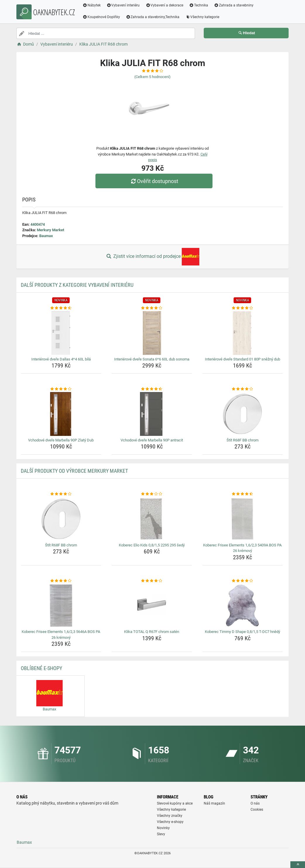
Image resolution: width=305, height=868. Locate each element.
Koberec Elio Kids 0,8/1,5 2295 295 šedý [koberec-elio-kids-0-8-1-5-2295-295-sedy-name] (152, 545)
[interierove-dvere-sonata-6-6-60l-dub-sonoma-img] (152, 333)
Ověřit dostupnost (154, 181)
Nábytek (92, 5)
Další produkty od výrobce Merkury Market (74, 471)
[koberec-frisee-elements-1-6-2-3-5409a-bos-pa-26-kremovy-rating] (243, 494)
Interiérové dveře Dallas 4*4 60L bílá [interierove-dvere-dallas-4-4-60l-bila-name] (61, 359)
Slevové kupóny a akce (175, 803)
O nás (255, 803)
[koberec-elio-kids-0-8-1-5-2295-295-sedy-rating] (152, 494)
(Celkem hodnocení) (152, 77)
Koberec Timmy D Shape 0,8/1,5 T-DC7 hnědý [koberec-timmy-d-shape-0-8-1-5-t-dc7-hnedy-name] (243, 632)
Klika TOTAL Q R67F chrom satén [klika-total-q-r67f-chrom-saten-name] (152, 632)
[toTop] (298, 865)
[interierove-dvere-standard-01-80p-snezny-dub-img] (243, 333)
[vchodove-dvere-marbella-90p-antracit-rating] (152, 389)
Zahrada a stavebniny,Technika (153, 17)
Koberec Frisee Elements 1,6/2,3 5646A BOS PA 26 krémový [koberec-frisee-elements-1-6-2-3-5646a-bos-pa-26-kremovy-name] (61, 635)
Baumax (46, 236)
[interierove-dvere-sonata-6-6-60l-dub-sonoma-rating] (152, 308)
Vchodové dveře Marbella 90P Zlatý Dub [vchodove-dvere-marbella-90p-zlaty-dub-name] (61, 440)
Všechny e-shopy (170, 822)
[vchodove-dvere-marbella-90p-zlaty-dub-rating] (61, 389)
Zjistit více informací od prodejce (152, 257)
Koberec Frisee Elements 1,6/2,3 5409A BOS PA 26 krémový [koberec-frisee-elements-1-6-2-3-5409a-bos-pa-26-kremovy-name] (242, 548)
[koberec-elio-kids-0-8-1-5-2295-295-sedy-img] (152, 519)
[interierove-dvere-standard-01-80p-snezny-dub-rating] (243, 308)
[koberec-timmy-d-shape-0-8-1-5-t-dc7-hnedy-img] (243, 605)
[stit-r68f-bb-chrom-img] (243, 414)
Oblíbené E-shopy (41, 668)
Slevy (161, 834)
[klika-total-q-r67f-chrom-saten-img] (152, 605)
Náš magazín (214, 803)
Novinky (163, 828)
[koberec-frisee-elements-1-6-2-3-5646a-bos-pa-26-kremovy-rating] (61, 581)
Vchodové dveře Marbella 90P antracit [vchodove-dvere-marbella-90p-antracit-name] (152, 440)
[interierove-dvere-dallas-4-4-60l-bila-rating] (61, 308)
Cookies (257, 810)
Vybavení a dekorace (165, 5)
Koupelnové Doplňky (101, 17)
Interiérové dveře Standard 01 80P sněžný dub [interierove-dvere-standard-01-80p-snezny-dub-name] (243, 359)
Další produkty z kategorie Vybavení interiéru (77, 285)
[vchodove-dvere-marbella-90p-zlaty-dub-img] (61, 414)
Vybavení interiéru (123, 5)
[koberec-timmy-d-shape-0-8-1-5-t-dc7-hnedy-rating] (243, 581)
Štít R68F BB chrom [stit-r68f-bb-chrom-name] (243, 440)
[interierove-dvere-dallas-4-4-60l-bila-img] (61, 333)
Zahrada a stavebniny (234, 5)
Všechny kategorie (203, 17)
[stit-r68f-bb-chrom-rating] (243, 389)
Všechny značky (170, 816)
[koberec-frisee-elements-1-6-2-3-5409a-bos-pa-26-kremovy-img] (243, 519)
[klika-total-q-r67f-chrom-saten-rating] (152, 581)
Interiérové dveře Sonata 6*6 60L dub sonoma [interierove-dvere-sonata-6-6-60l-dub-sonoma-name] (152, 359)
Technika (199, 5)
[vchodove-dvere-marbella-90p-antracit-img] (152, 414)
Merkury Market (50, 230)
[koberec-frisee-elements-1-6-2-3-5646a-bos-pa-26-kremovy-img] (61, 605)
